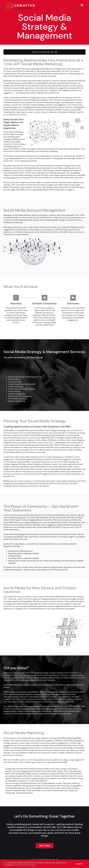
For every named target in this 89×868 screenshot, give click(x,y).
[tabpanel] (44, 782)
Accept (79, 864)
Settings (32, 865)
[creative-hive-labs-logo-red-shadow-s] (19, 3)
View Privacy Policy (21, 865)
